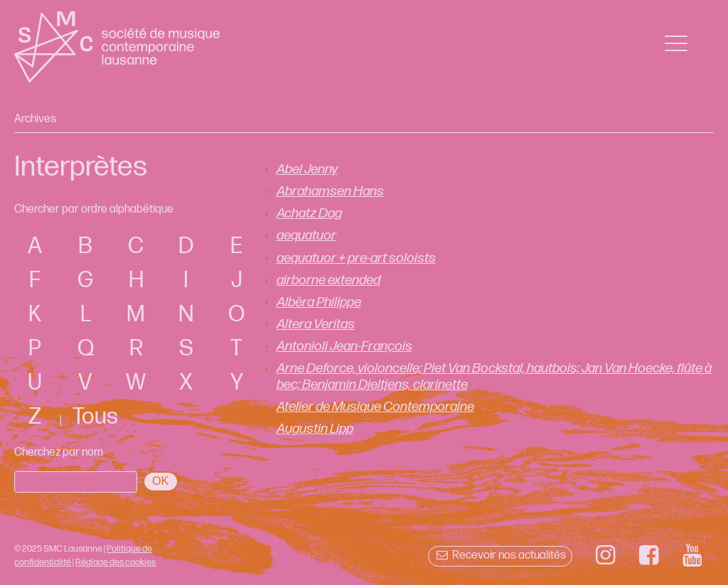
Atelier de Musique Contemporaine (375, 407)
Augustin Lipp (315, 429)
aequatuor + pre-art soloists (356, 258)
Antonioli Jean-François (344, 347)
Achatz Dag (309, 214)
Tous (95, 417)
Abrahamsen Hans (330, 192)
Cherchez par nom (59, 452)
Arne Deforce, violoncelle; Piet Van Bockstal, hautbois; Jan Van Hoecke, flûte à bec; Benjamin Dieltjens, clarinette (494, 377)
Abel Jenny (307, 170)
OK (160, 481)
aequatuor (306, 236)
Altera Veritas (316, 324)
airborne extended (328, 280)
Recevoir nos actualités (500, 556)
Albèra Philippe (319, 302)
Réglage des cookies (116, 562)
